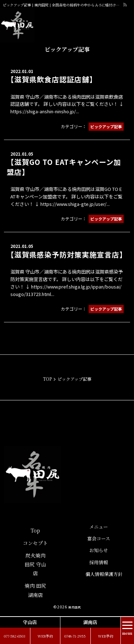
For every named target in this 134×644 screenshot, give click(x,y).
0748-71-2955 (75, 636)
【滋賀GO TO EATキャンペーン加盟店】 (64, 167)
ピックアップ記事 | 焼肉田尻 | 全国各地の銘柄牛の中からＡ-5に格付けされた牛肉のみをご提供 (63, 5)
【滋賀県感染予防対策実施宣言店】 (67, 255)
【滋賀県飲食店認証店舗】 (52, 79)
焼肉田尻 (75, 607)
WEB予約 (45, 636)
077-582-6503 (15, 636)
